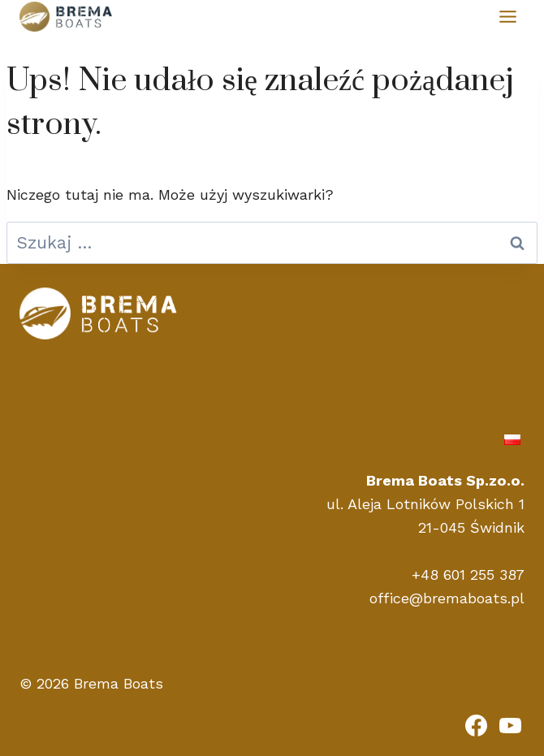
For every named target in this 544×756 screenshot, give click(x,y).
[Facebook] (477, 725)
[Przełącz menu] (508, 17)
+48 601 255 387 (468, 575)
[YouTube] (510, 725)
